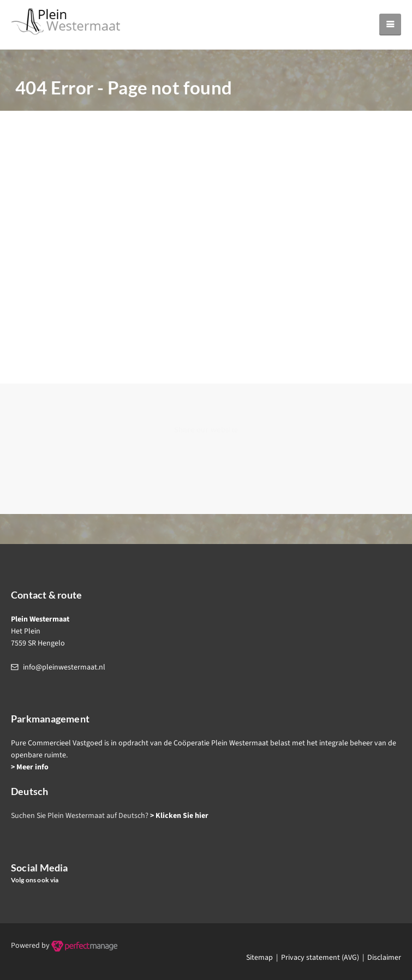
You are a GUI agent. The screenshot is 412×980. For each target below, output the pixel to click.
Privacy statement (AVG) (320, 958)
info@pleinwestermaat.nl (64, 667)
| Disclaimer (380, 958)
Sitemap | (264, 958)
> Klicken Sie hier (179, 816)
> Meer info (30, 767)
